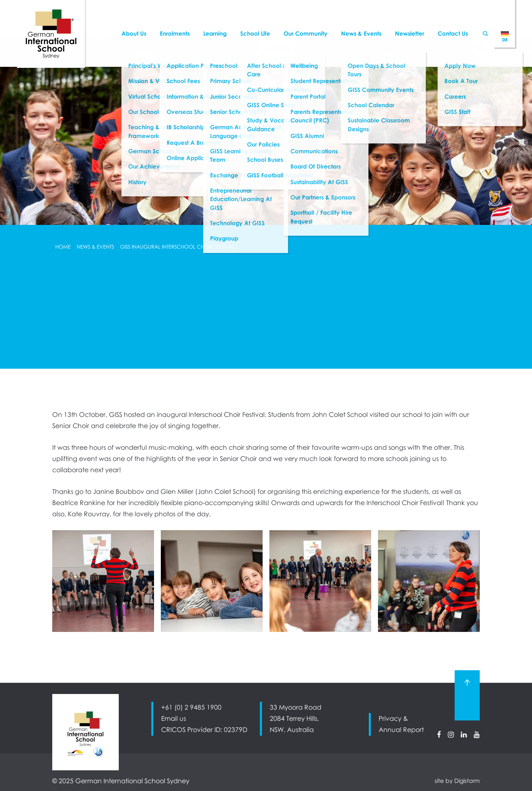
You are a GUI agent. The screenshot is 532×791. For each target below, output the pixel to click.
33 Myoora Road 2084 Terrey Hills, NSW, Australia (296, 719)
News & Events (95, 247)
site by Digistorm (457, 781)
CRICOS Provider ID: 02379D (204, 730)
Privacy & (393, 718)
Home (63, 247)
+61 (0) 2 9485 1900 (191, 707)
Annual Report (401, 730)
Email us (174, 718)
